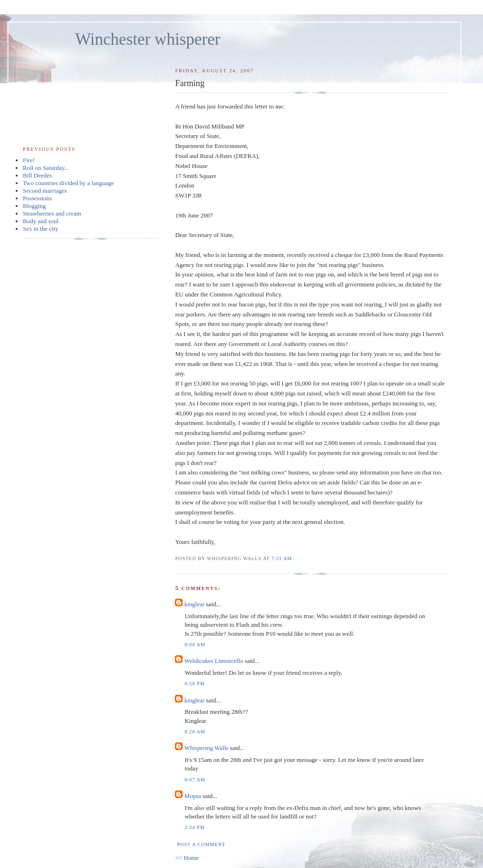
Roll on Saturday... (46, 168)
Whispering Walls (206, 748)
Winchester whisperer (148, 39)
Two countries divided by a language (68, 183)
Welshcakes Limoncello (213, 661)
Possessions (37, 198)
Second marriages (45, 191)
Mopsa (193, 796)
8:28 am (195, 732)
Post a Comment (201, 844)
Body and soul (41, 221)
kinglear (195, 604)
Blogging (34, 206)
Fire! (29, 160)
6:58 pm (194, 684)
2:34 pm (194, 827)
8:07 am (195, 780)
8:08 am (195, 645)
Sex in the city (41, 229)
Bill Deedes (37, 175)
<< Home (187, 858)
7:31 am (282, 558)
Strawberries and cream (52, 213)
